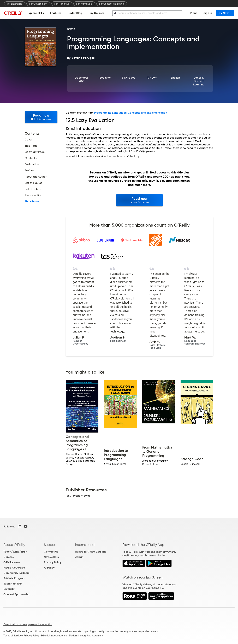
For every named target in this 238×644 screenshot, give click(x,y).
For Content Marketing (112, 4)
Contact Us (51, 552)
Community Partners (16, 573)
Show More (32, 201)
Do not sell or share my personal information (28, 624)
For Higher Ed (62, 4)
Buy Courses (96, 13)
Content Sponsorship (17, 594)
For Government (38, 4)
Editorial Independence (54, 636)
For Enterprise (15, 4)
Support (50, 545)
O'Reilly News (12, 562)
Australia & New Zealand (91, 552)
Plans (194, 13)
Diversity (9, 589)
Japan (79, 557)
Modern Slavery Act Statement (86, 636)
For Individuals (84, 4)
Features (56, 13)
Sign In (208, 13)
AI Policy (49, 568)
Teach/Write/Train (15, 552)
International (85, 545)
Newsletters (51, 557)
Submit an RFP (13, 584)
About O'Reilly (14, 545)
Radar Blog (75, 13)
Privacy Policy (53, 562)
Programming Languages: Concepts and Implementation (131, 113)
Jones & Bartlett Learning (199, 81)
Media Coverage (14, 568)
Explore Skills (36, 13)
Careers (8, 557)
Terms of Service (13, 636)
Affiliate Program (14, 578)
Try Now (225, 13)
